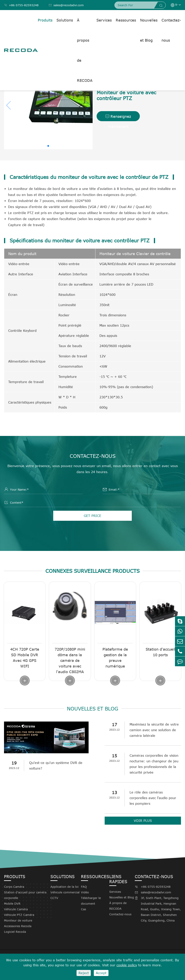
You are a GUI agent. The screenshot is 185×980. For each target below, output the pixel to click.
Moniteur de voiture (18, 920)
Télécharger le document (91, 901)
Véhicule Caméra (16, 909)
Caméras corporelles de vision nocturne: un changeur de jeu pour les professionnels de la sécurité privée (154, 764)
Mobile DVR (12, 904)
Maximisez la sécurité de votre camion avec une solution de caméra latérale (154, 730)
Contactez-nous (171, 30)
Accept (101, 973)
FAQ (84, 887)
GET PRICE (92, 516)
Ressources (126, 20)
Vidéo (85, 892)
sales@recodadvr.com (66, 5)
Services (104, 20)
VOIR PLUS (143, 821)
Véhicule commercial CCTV (65, 895)
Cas (83, 909)
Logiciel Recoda (15, 932)
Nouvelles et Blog (149, 30)
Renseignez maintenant (118, 118)
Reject (84, 973)
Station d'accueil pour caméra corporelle (25, 895)
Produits (45, 20)
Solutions (65, 20)
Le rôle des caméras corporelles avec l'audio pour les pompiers (153, 798)
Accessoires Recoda (18, 926)
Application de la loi (64, 887)
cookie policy (127, 965)
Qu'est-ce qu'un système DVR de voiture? (56, 766)
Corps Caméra (14, 887)
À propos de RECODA (85, 50)
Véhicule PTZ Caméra (19, 915)
